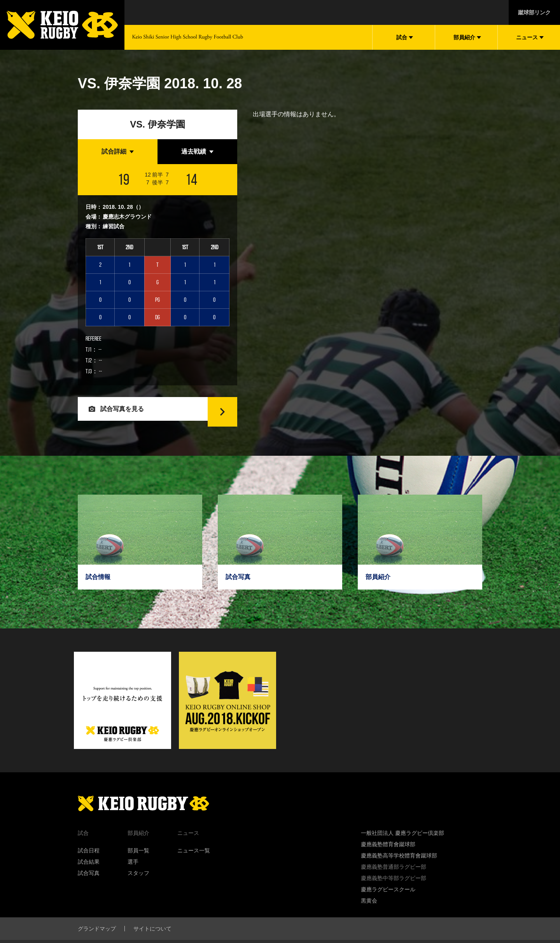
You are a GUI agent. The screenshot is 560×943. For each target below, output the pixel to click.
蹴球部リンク (534, 12)
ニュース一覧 (194, 864)
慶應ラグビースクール (388, 903)
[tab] (118, 152)
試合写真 (89, 887)
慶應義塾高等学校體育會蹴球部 (399, 869)
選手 (133, 875)
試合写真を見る (128, 416)
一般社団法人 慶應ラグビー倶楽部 (402, 847)
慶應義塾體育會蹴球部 (388, 858)
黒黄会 (369, 914)
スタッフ (138, 887)
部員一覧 (138, 864)
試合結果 (89, 875)
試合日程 (89, 864)
